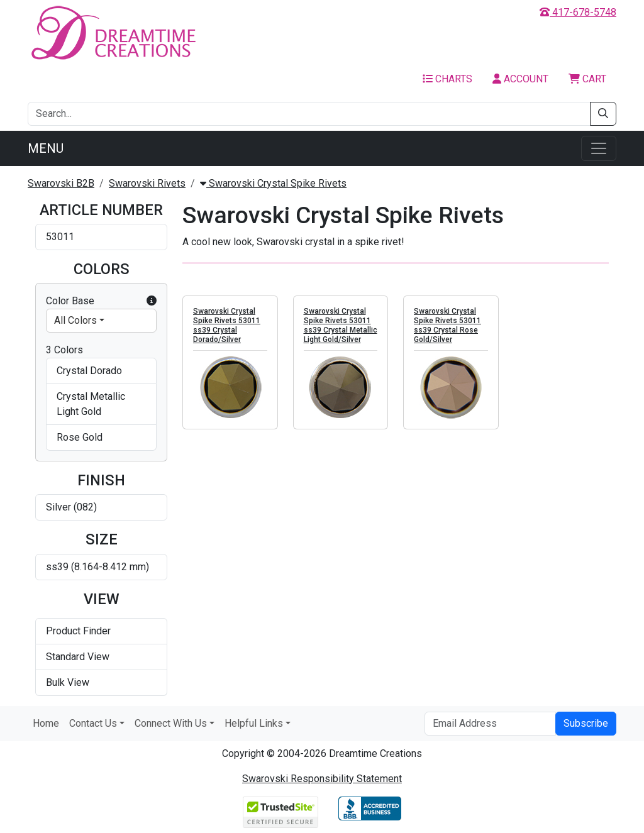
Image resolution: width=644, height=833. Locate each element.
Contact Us (93, 723)
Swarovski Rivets (147, 183)
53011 (60, 237)
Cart (587, 79)
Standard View (78, 657)
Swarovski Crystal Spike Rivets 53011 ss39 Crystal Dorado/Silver (227, 325)
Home (46, 723)
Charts (447, 79)
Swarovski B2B (61, 183)
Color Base (101, 301)
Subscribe (586, 723)
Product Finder (78, 631)
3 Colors (64, 350)
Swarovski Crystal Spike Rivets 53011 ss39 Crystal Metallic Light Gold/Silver (341, 325)
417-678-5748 (578, 12)
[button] (152, 301)
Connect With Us (171, 723)
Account (520, 79)
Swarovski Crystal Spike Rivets (273, 183)
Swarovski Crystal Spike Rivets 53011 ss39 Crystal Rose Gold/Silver (447, 325)
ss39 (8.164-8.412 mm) (97, 567)
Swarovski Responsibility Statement (322, 779)
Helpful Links (254, 723)
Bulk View (68, 682)
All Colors (75, 320)
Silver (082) (71, 507)
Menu (46, 148)
